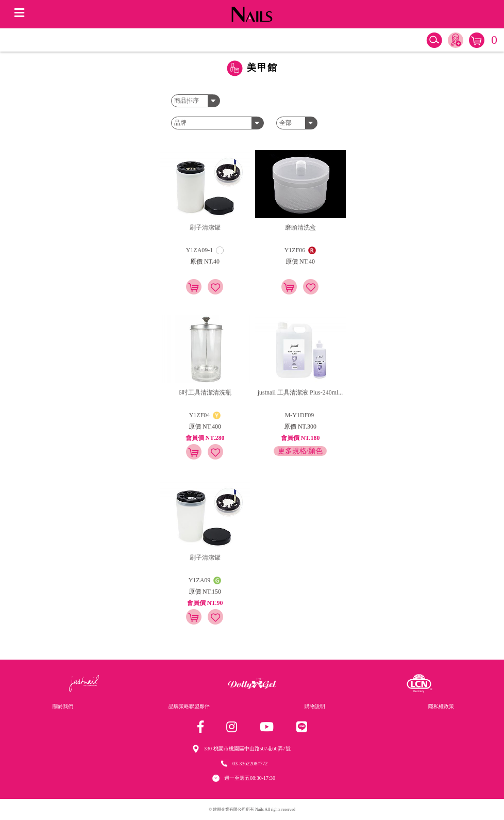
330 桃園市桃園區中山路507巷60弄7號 (247, 749)
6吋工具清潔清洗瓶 (205, 392)
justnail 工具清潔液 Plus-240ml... (300, 392)
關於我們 (63, 706)
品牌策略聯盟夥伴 (189, 706)
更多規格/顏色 (300, 451)
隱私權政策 (441, 706)
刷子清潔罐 (205, 227)
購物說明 (315, 706)
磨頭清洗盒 (300, 227)
